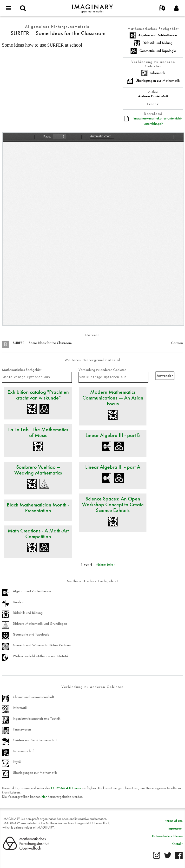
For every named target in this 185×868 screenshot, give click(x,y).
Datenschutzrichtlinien (167, 836)
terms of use (174, 821)
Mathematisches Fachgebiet (22, 370)
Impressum (175, 828)
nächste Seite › (105, 564)
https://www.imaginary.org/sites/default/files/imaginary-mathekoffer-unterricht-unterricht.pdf (93, 229)
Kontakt (177, 844)
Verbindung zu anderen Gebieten (102, 370)
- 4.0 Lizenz (66, 788)
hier (44, 797)
